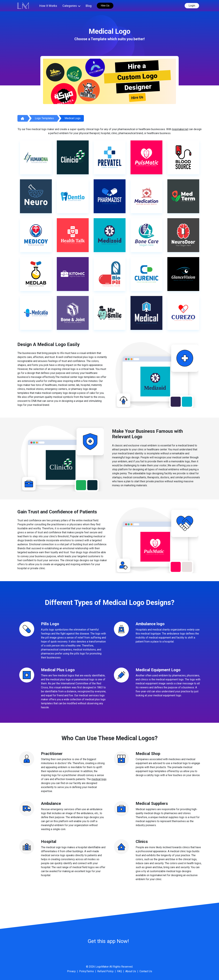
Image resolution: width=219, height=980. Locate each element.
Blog (89, 6)
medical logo (99, 779)
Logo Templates (44, 118)
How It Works (48, 6)
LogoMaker (102, 967)
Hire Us (105, 6)
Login (192, 6)
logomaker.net (180, 129)
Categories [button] (70, 6)
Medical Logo (73, 118)
